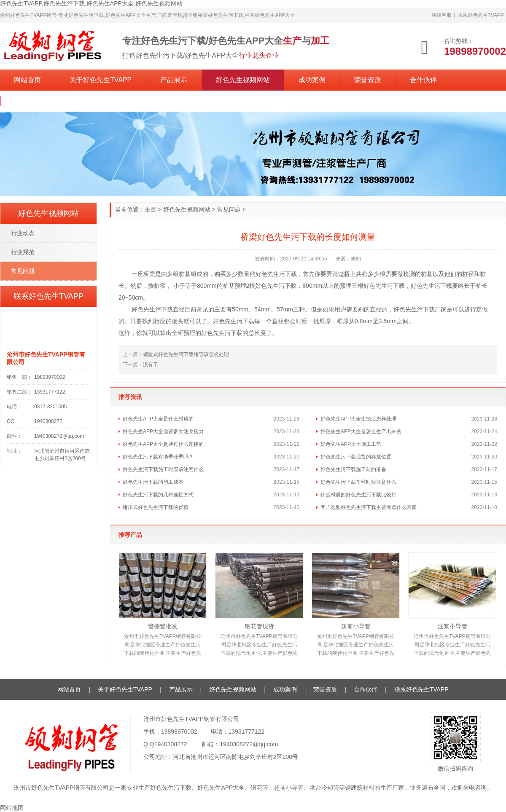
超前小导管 (356, 626)
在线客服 (441, 15)
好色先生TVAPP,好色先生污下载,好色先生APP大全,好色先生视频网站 (91, 3)
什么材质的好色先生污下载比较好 (358, 495)
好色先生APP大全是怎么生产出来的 (361, 431)
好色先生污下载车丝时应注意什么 (358, 482)
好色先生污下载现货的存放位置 (356, 457)
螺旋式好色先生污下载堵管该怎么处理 (186, 354)
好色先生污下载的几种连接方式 (158, 495)
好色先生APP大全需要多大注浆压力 (163, 431)
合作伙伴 (423, 80)
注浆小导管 (452, 626)
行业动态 (23, 233)
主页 (151, 209)
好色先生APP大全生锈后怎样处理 (358, 419)
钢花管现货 (259, 626)
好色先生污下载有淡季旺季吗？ (158, 457)
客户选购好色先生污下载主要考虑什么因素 (369, 507)
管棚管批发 (163, 626)
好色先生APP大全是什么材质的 (158, 419)
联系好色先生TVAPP (481, 15)
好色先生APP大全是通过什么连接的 (163, 444)
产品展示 (174, 80)
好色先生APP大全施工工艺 (351, 444)
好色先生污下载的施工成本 (153, 482)
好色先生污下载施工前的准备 (353, 469)
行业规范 (23, 252)
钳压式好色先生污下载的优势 (156, 507)
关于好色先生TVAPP (101, 80)
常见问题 (229, 209)
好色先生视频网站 (243, 80)
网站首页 (27, 80)
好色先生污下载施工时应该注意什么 (163, 469)
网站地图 (12, 808)
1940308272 (171, 744)
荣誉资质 (368, 80)
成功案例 (312, 80)
